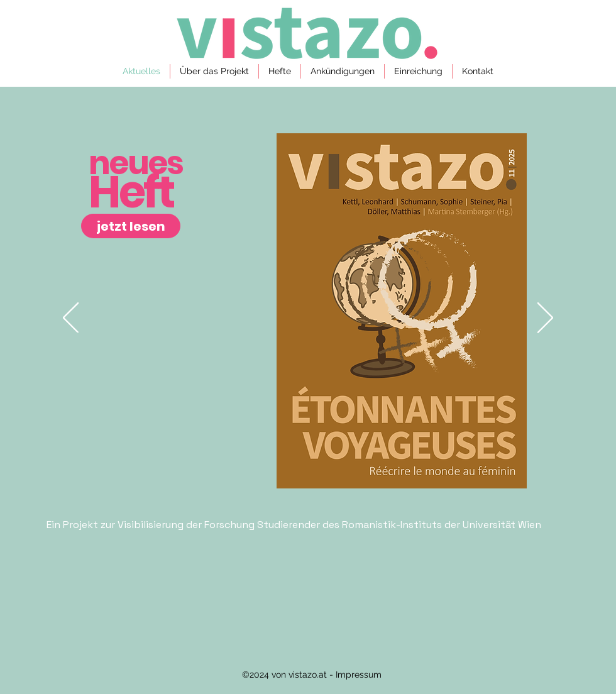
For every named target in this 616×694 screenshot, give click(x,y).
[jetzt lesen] (131, 226)
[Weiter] (545, 319)
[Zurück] (71, 319)
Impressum (357, 675)
